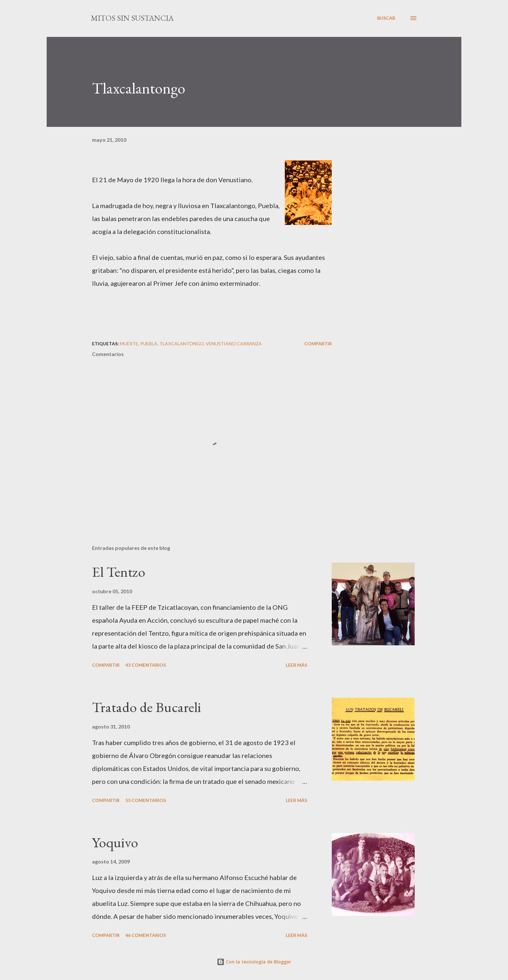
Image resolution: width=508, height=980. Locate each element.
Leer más (296, 665)
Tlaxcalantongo (182, 344)
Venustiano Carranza (234, 344)
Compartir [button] (318, 344)
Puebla (149, 344)
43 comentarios (146, 665)
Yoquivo (115, 842)
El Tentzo (119, 572)
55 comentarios (146, 800)
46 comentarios (146, 935)
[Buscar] (386, 18)
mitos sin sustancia (132, 18)
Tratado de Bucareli (147, 707)
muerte (129, 344)
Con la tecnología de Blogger (254, 962)
